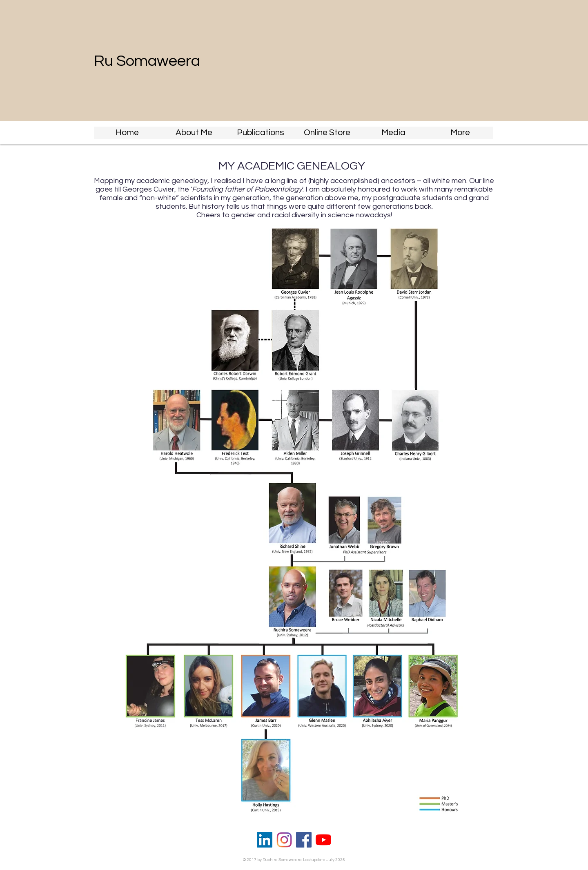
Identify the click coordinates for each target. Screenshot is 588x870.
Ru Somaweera (147, 61)
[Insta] (284, 840)
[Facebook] (304, 840)
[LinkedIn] (265, 840)
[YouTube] (323, 840)
